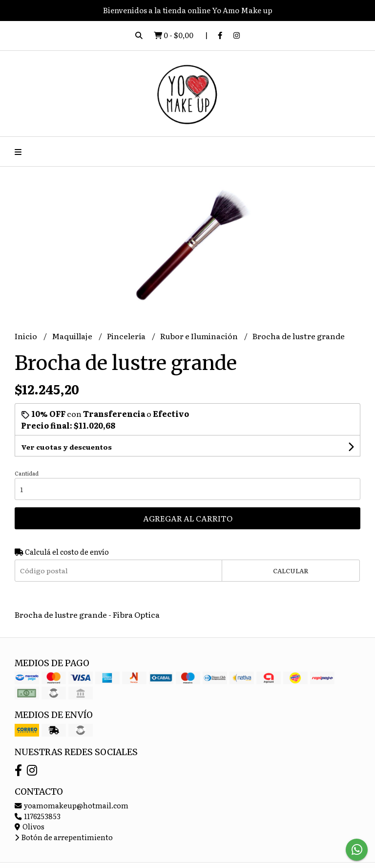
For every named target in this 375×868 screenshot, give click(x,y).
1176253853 (38, 816)
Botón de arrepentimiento (64, 837)
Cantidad (27, 473)
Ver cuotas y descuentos (66, 447)
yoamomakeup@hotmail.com (72, 805)
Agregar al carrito (188, 518)
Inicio (27, 336)
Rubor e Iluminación (200, 336)
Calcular (291, 571)
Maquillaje (73, 336)
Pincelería (127, 336)
